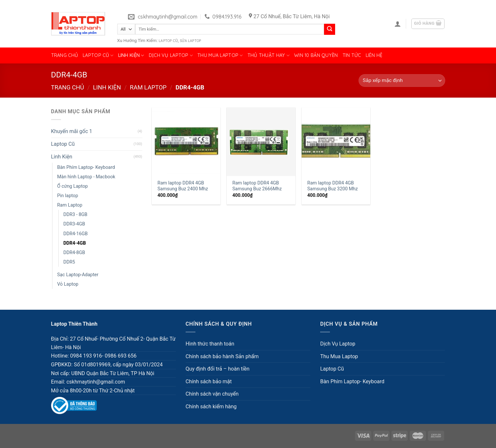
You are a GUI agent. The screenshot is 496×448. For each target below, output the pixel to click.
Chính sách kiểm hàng (211, 407)
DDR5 (69, 262)
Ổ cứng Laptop (73, 186)
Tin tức (352, 55)
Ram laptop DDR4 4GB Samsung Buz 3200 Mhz (333, 186)
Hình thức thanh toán (210, 344)
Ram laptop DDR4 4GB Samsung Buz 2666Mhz (257, 186)
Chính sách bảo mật (209, 381)
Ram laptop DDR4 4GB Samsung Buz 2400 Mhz (183, 186)
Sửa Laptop (190, 41)
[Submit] (330, 29)
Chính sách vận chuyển (212, 394)
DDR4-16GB (76, 234)
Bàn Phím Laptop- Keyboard (86, 167)
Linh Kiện (131, 55)
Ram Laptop (148, 87)
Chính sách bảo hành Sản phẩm (222, 356)
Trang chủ (65, 55)
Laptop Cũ (168, 41)
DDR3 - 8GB (76, 215)
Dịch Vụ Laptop (171, 55)
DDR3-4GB (74, 224)
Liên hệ (374, 55)
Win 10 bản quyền (316, 55)
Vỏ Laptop (68, 284)
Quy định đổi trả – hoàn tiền (218, 369)
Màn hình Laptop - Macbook (86, 177)
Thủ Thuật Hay (269, 55)
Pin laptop (68, 196)
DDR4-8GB (74, 253)
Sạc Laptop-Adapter (78, 275)
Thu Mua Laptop (220, 55)
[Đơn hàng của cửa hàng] (402, 81)
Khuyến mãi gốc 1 (72, 131)
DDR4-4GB (75, 243)
